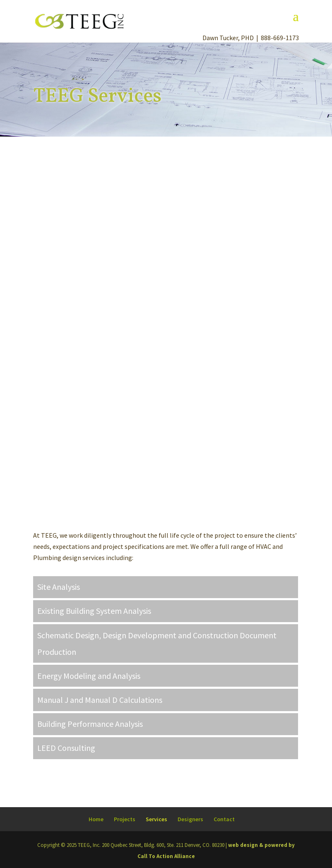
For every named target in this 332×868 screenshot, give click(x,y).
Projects (125, 819)
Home (96, 819)
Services (156, 819)
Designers (190, 819)
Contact (224, 819)
